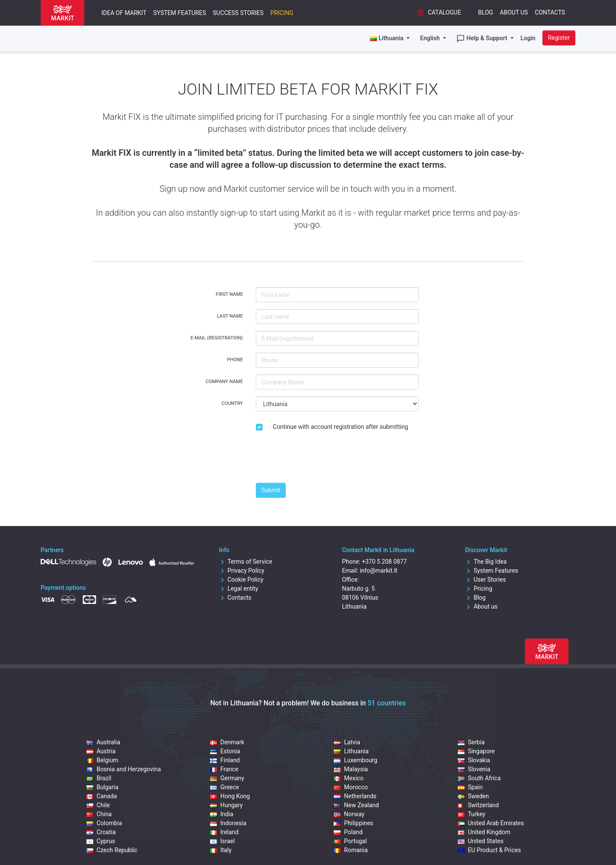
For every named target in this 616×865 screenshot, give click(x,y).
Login (528, 38)
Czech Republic (112, 850)
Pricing (282, 13)
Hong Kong (230, 796)
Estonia (225, 751)
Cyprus (101, 841)
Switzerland (478, 805)
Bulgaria (102, 787)
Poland (348, 832)
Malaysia (351, 769)
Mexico (348, 778)
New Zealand (356, 805)
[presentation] (321, 459)
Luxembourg (355, 760)
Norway (349, 814)
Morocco (351, 787)
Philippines (353, 823)
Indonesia (228, 823)
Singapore (476, 751)
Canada (102, 796)
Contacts (550, 12)
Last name (230, 316)
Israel (222, 841)
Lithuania (351, 751)
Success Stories (238, 13)
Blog (486, 12)
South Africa (479, 778)
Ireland (224, 832)
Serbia (471, 742)
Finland (225, 760)
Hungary (226, 805)
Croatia (101, 832)
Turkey (472, 814)
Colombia (104, 823)
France (224, 769)
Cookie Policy (241, 580)
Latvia (347, 742)
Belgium (102, 760)
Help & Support (483, 39)
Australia (103, 742)
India (222, 814)
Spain (470, 787)
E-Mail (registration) (216, 338)
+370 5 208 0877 (384, 562)
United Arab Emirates (491, 823)
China (99, 814)
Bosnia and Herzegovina (124, 769)
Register (559, 38)
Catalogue (438, 13)
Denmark (227, 742)
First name (229, 294)
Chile (98, 805)
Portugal (350, 841)
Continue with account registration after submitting (341, 427)
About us (481, 606)
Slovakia (474, 760)
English (431, 38)
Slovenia (474, 769)
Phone (235, 360)
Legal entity (239, 589)
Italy (221, 850)
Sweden (473, 796)
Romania (351, 850)
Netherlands (355, 796)
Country (232, 403)
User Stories (485, 580)
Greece (225, 787)
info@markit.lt (379, 571)
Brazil (99, 778)
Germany (227, 778)
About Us (514, 12)
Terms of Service (246, 562)
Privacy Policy (242, 571)
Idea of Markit (124, 13)
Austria (101, 751)
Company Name (224, 382)
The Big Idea (486, 562)
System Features (179, 13)
